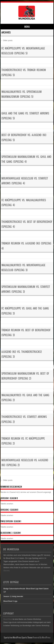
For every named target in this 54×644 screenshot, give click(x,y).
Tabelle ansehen (7, 504)
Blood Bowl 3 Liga (10, 601)
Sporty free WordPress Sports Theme (18, 638)
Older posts (7, 40)
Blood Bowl (8, 619)
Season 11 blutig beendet (13, 596)
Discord (40, 492)
